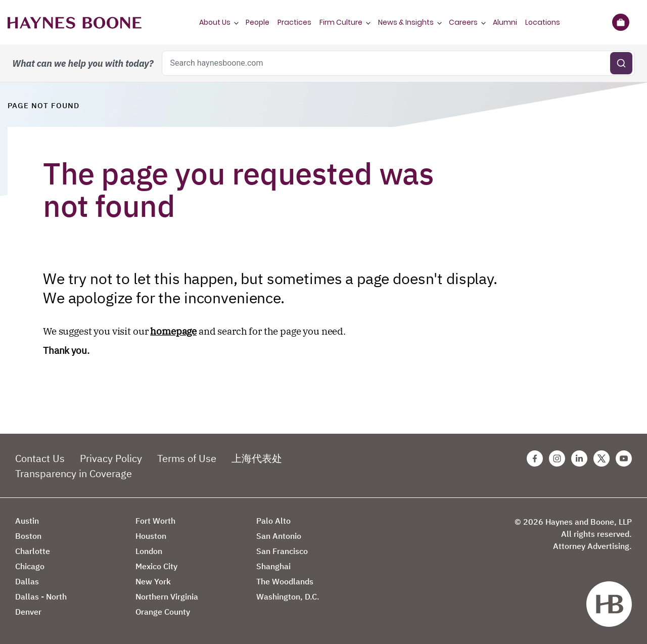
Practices (294, 22)
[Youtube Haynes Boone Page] (624, 458)
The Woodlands (285, 581)
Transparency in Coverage (74, 473)
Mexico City (156, 566)
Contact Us (40, 458)
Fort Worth (155, 521)
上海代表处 (257, 458)
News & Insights (406, 22)
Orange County (163, 612)
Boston (28, 536)
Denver (28, 612)
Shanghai (273, 566)
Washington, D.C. (288, 596)
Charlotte (33, 551)
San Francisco (282, 551)
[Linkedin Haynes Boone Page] (579, 458)
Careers (463, 22)
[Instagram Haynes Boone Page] (557, 458)
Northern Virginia (167, 596)
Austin (27, 521)
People (258, 22)
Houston (151, 536)
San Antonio (279, 536)
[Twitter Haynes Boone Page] (602, 458)
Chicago (30, 566)
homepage (173, 331)
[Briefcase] (620, 22)
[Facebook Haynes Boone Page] (535, 458)
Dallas (27, 581)
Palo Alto (273, 521)
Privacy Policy (111, 458)
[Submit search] (621, 63)
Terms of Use (187, 458)
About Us (215, 22)
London (149, 551)
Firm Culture (341, 22)
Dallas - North (41, 596)
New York (153, 581)
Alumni (505, 22)
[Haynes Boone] (75, 22)
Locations (543, 22)
